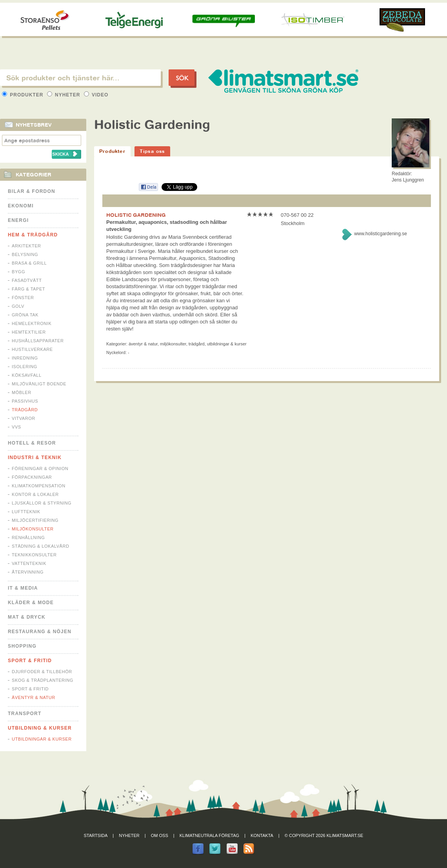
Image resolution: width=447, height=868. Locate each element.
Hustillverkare (32, 349)
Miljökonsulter (33, 529)
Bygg (18, 272)
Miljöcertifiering (35, 520)
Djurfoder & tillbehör (42, 672)
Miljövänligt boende (39, 384)
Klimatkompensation (39, 486)
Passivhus (25, 401)
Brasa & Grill (29, 263)
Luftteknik (26, 512)
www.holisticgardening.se (381, 234)
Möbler (22, 392)
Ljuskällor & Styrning (42, 503)
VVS (16, 427)
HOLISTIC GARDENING (136, 215)
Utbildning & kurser (40, 728)
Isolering (25, 367)
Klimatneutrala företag (209, 835)
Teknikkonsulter (34, 555)
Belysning (25, 254)
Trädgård (25, 410)
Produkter (24, 95)
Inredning (25, 358)
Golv (18, 306)
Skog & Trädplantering (43, 680)
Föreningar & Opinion (40, 469)
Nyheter (65, 95)
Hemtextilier (29, 332)
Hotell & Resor (32, 443)
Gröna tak (25, 315)
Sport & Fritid (30, 661)
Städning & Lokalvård (41, 546)
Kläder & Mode (31, 603)
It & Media (23, 588)
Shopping (22, 646)
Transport (25, 714)
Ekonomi (21, 206)
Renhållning (28, 538)
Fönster (23, 298)
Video (96, 95)
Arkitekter (26, 246)
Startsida (96, 835)
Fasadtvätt (27, 280)
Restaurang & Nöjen (40, 632)
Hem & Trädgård (33, 235)
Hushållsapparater (38, 341)
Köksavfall (27, 375)
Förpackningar (32, 477)
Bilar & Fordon (32, 191)
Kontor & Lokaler (35, 494)
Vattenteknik (29, 563)
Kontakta (262, 835)
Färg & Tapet (28, 289)
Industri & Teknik (35, 458)
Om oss (160, 835)
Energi (18, 220)
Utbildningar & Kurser (42, 739)
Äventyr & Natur (34, 697)
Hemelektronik (32, 323)
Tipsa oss (152, 151)
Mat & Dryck (27, 617)
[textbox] (80, 78)
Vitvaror (24, 418)
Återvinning (28, 572)
